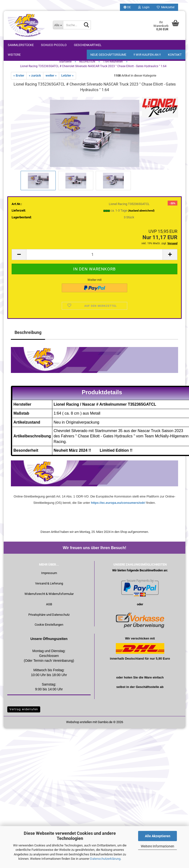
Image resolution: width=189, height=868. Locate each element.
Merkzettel (166, 7)
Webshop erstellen (79, 722)
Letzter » (67, 75)
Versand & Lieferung (49, 583)
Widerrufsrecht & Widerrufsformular (49, 594)
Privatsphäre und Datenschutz (49, 615)
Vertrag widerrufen (24, 709)
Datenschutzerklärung (105, 859)
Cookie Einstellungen (49, 625)
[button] (127, 7)
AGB (49, 604)
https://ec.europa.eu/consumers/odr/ (118, 503)
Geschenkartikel (88, 45)
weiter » (51, 75)
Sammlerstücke (21, 45)
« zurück (35, 75)
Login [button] (144, 7)
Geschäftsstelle (147, 687)
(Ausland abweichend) (141, 211)
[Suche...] (58, 25)
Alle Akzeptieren (158, 836)
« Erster (19, 75)
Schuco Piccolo (54, 45)
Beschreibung (28, 332)
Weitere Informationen (157, 846)
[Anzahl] (94, 255)
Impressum (49, 573)
